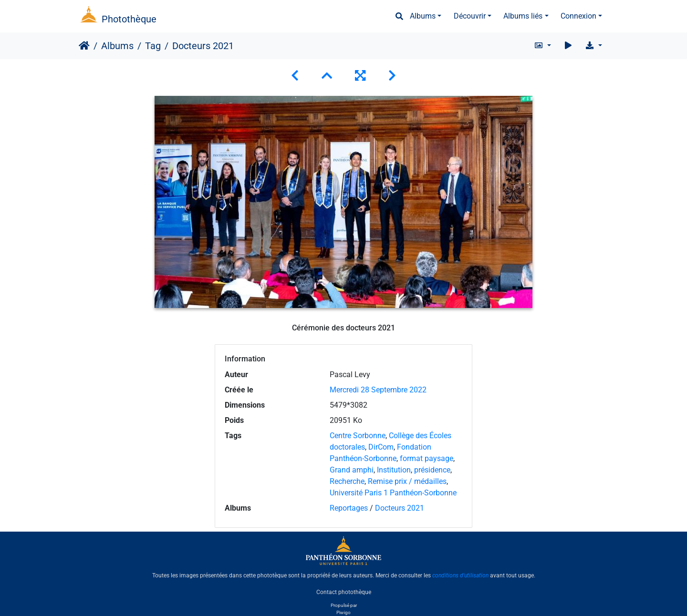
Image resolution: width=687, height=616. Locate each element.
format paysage (427, 458)
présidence (432, 470)
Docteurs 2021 (400, 508)
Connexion (578, 16)
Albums (423, 16)
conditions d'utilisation (460, 575)
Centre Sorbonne (358, 436)
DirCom (381, 447)
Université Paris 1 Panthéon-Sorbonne (393, 493)
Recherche (347, 481)
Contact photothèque (344, 592)
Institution (394, 470)
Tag (153, 46)
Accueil (84, 46)
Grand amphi (352, 470)
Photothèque (129, 19)
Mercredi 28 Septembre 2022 (378, 390)
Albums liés (523, 16)
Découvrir (470, 16)
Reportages (349, 508)
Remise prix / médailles (407, 481)
